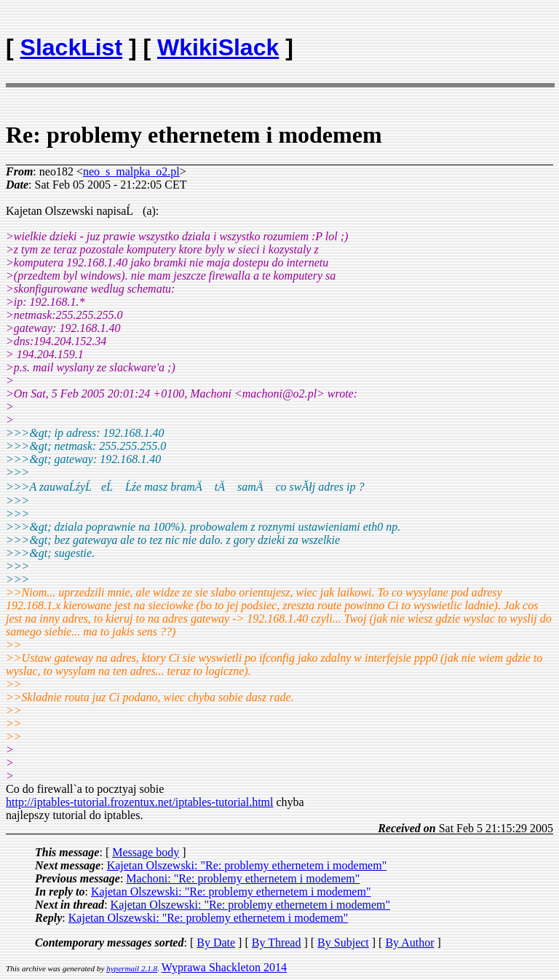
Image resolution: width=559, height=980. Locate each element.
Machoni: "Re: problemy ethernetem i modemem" (243, 878)
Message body (146, 852)
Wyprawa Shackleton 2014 (224, 967)
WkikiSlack (218, 47)
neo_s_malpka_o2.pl (131, 171)
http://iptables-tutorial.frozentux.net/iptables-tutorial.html (139, 802)
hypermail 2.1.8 (132, 968)
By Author (409, 943)
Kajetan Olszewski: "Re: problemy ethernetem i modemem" (247, 865)
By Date (216, 943)
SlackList (72, 47)
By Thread (277, 943)
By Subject (343, 943)
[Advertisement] (468, 41)
